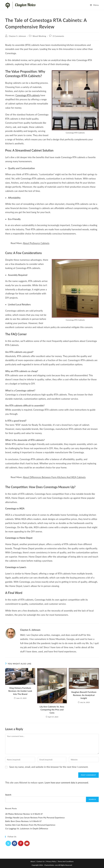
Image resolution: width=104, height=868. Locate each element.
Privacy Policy (51, 861)
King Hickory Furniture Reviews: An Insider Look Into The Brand (20, 691)
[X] (8, 843)
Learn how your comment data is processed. (67, 783)
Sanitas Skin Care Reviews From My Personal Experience (30, 825)
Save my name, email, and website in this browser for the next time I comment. (49, 767)
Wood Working (39, 36)
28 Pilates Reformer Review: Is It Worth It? (24, 814)
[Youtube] (27, 843)
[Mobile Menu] (94, 5)
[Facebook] (14, 843)
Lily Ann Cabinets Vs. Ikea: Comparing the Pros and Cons (52, 710)
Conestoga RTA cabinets (28, 95)
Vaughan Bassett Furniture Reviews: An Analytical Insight (84, 695)
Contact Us (41, 861)
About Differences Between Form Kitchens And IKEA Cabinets (54, 477)
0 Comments (58, 36)
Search (8, 795)
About (33, 861)
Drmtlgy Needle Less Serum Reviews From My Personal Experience (35, 818)
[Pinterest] (21, 843)
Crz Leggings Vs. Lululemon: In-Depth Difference (27, 828)
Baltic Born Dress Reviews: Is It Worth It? (23, 821)
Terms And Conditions (66, 861)
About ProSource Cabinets (36, 243)
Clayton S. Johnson (17, 36)
